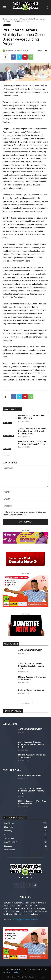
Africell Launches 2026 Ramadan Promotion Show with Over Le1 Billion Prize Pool (32, 431)
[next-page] (8, 454)
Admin (10, 50)
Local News (13, 19)
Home (5, 19)
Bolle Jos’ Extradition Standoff (31, 690)
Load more (26, 703)
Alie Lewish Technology (11, 972)
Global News (7, 423)
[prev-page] (4, 454)
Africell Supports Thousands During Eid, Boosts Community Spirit (31, 666)
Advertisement (8, 436)
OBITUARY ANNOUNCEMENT (30, 650)
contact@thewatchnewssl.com (25, 920)
